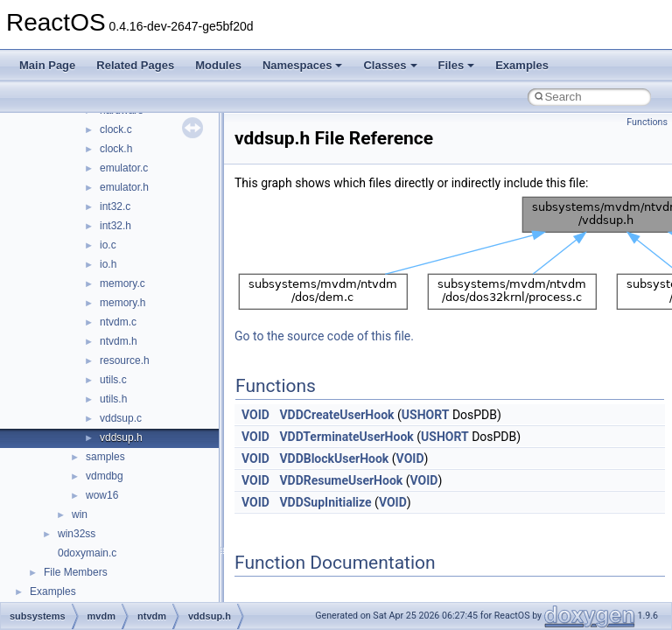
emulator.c (124, 168)
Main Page (47, 65)
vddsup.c (121, 418)
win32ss (77, 534)
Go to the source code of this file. (324, 336)
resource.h (125, 360)
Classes (390, 65)
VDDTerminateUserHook (346, 437)
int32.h (115, 226)
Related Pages (135, 65)
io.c (108, 245)
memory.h (122, 303)
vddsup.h (121, 437)
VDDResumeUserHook (341, 480)
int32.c (115, 206)
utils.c (113, 380)
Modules (218, 65)
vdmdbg (105, 476)
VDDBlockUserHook (334, 458)
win (80, 514)
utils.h (113, 399)
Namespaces (303, 65)
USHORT (426, 415)
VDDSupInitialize (325, 502)
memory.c (122, 283)
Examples (522, 65)
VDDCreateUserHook (336, 415)
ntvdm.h (119, 341)
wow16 (102, 495)
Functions (647, 122)
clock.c (116, 129)
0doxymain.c (87, 553)
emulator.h (124, 187)
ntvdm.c (118, 322)
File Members (76, 572)
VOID (255, 415)
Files (457, 65)
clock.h (116, 149)
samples (105, 457)
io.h (108, 264)
